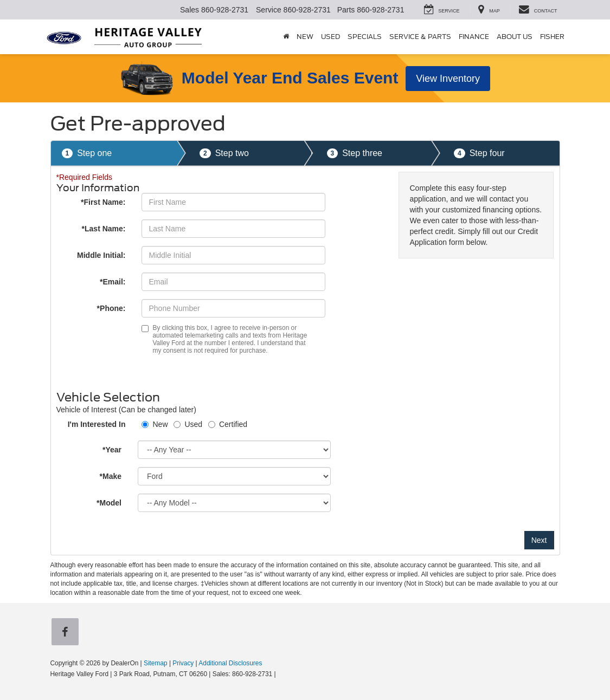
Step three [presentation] (355, 154)
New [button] (305, 37)
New (160, 424)
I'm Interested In (97, 424)
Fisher (552, 37)
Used (193, 424)
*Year (112, 450)
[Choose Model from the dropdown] (234, 503)
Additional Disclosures (230, 663)
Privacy (183, 663)
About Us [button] (515, 37)
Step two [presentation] (224, 154)
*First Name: (103, 202)
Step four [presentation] (479, 154)
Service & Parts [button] (420, 37)
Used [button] (330, 37)
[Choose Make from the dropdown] (234, 476)
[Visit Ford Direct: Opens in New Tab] (281, 674)
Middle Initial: (101, 255)
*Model (109, 503)
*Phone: (111, 308)
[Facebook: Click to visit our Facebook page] (67, 632)
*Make (111, 476)
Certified (233, 424)
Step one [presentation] (87, 154)
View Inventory (448, 79)
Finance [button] (474, 37)
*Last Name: (104, 229)
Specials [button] (365, 37)
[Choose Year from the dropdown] (234, 450)
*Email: (113, 282)
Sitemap (156, 663)
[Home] (286, 37)
